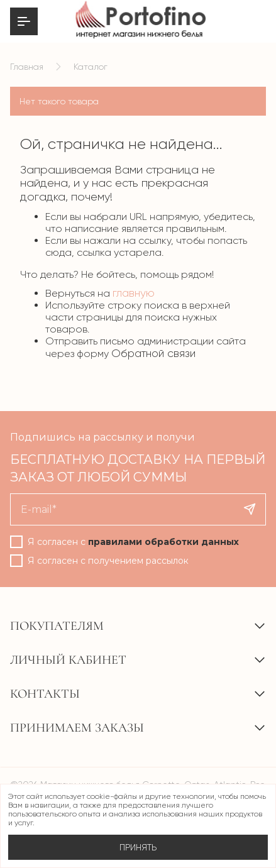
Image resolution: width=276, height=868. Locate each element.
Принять (138, 847)
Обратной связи (153, 353)
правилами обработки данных (163, 542)
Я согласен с (133, 542)
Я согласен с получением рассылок (108, 561)
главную (134, 293)
